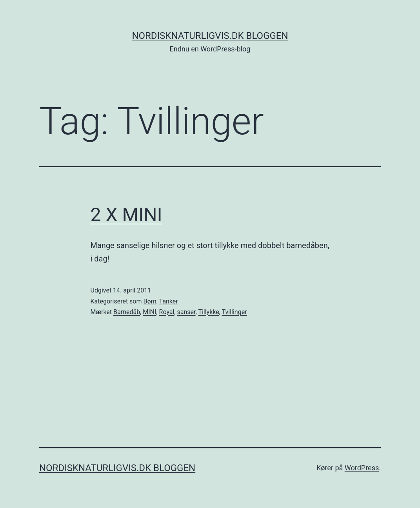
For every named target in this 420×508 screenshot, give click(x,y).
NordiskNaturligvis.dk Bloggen (210, 36)
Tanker (169, 301)
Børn (150, 301)
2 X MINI (126, 215)
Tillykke (208, 312)
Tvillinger (235, 312)
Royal (167, 312)
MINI (149, 312)
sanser (186, 312)
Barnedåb (127, 312)
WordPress (362, 468)
